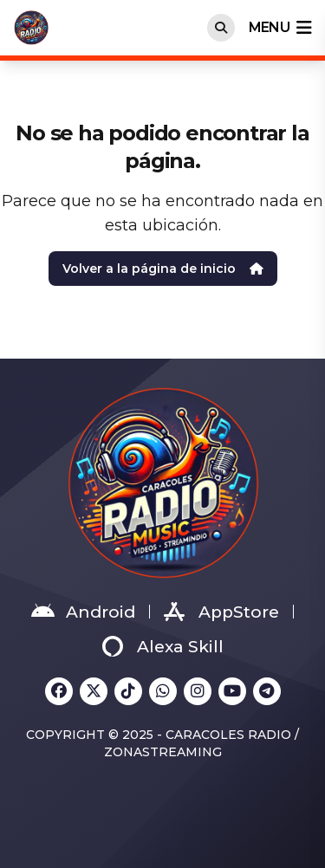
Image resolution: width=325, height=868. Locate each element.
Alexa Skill (163, 646)
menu (280, 28)
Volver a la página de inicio (163, 269)
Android (83, 612)
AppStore (221, 612)
